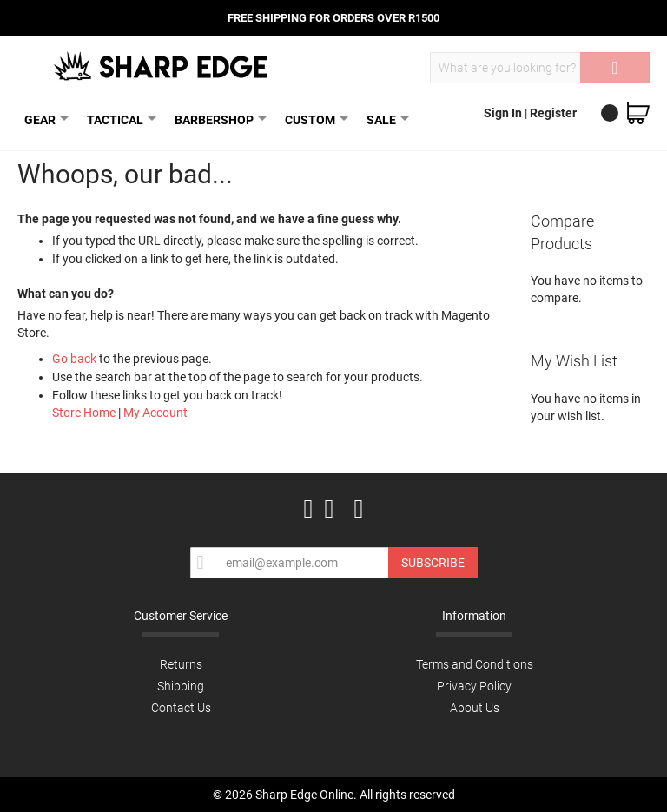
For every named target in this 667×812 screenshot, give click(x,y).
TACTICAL (119, 119)
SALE (385, 119)
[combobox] (540, 68)
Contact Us (181, 708)
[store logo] (162, 66)
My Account (155, 413)
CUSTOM (314, 119)
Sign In (504, 113)
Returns (181, 664)
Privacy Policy (474, 686)
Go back (74, 359)
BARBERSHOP (218, 119)
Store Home (84, 413)
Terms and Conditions (475, 664)
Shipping (181, 686)
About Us (475, 708)
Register (553, 113)
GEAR (43, 119)
